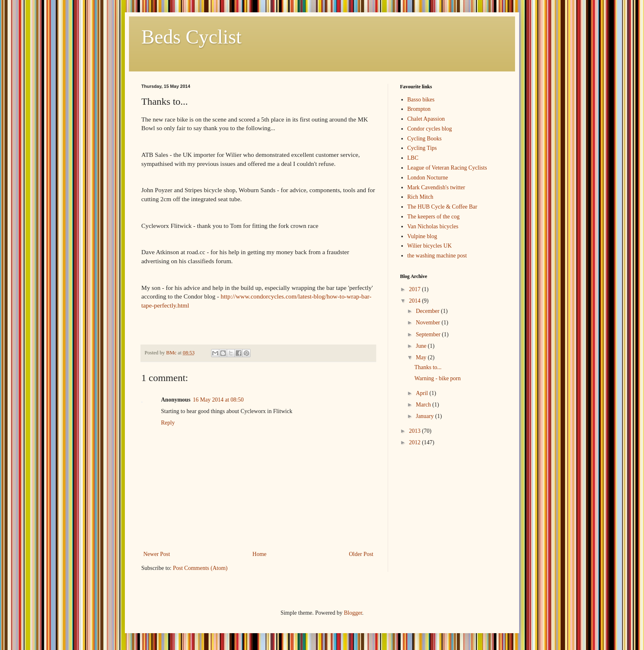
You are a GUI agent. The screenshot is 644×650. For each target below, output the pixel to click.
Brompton (419, 109)
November (429, 323)
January (425, 416)
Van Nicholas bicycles (433, 226)
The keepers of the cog (434, 217)
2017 (416, 289)
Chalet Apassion (426, 119)
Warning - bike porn (438, 378)
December (428, 311)
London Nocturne (428, 178)
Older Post (361, 554)
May (422, 357)
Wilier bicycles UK (430, 246)
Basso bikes (421, 100)
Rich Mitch (420, 197)
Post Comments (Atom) (200, 568)
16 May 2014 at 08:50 (218, 400)
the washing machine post (437, 256)
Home (260, 554)
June (422, 346)
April (422, 393)
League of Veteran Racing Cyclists (447, 168)
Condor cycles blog (430, 129)
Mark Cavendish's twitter (436, 187)
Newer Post (157, 554)
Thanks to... (428, 367)
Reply (168, 423)
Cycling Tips (422, 148)
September (429, 334)
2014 (416, 301)
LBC (413, 158)
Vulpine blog (422, 236)
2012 (416, 442)
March (424, 405)
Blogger (353, 613)
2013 (416, 431)
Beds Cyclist (191, 37)
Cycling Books (425, 139)
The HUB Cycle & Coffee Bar (442, 207)
